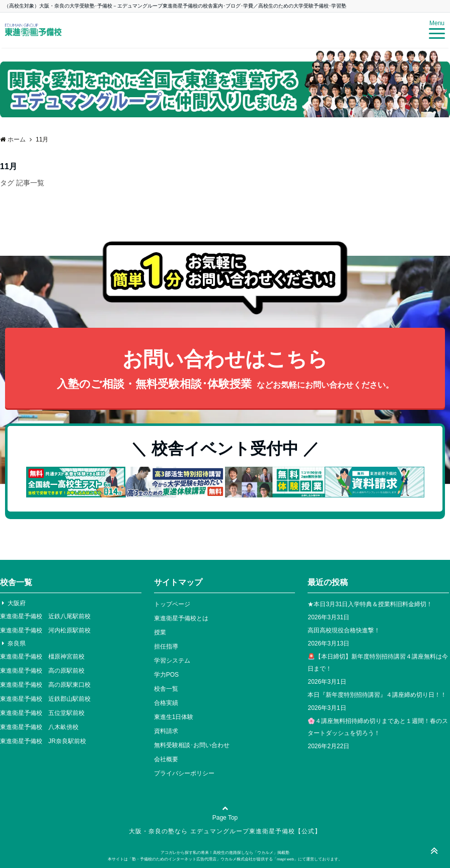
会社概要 (166, 759)
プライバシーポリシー (184, 773)
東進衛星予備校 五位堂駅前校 (42, 713)
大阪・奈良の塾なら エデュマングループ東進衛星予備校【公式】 (225, 831)
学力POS (166, 675)
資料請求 (166, 731)
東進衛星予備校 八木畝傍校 (39, 727)
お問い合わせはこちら (225, 371)
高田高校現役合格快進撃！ (344, 630)
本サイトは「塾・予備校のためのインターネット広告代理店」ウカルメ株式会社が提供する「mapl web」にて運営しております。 (225, 859)
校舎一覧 (166, 689)
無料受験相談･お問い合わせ (192, 745)
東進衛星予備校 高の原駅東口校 (45, 685)
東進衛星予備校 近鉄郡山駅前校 (45, 699)
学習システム (172, 661)
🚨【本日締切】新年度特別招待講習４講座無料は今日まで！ (378, 663)
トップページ (172, 604)
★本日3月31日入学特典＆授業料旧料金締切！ (370, 604)
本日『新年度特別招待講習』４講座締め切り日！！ (377, 695)
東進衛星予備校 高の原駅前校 (42, 671)
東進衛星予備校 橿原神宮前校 (42, 657)
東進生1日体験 (174, 717)
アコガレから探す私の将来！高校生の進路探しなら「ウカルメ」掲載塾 (225, 853)
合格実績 (166, 703)
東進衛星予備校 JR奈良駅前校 (43, 741)
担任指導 (166, 646)
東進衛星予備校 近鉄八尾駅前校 (45, 616)
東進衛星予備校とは (181, 618)
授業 (160, 632)
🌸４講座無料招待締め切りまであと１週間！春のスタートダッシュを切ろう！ (378, 727)
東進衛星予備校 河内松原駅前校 (45, 630)
